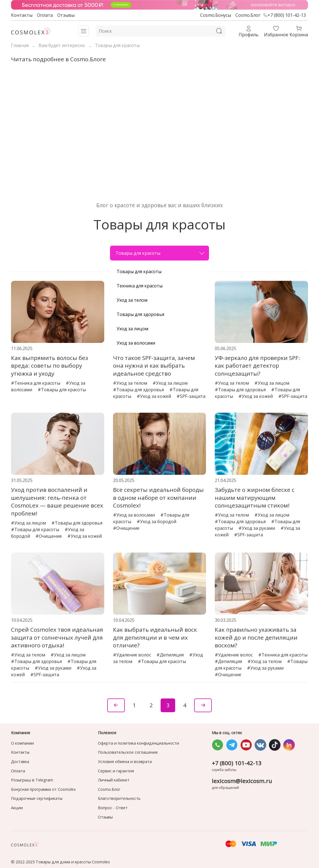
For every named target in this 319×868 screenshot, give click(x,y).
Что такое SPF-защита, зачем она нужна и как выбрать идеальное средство (154, 366)
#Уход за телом (131, 383)
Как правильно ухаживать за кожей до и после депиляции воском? (256, 637)
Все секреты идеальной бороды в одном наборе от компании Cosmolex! (158, 498)
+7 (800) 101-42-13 (284, 15)
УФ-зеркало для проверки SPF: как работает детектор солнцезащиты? (257, 366)
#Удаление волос (133, 655)
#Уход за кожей (154, 396)
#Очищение (49, 536)
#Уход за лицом (170, 383)
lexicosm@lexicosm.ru (242, 781)
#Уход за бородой (156, 522)
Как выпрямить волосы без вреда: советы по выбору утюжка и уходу (50, 366)
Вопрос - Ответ (113, 808)
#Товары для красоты (62, 390)
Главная (20, 45)
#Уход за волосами (134, 515)
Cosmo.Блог (248, 15)
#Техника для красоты (36, 383)
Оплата (45, 15)
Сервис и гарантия (116, 771)
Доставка (20, 762)
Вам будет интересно (62, 45)
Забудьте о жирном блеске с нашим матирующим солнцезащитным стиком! (255, 498)
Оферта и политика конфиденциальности (138, 743)
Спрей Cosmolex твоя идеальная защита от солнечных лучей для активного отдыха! (57, 637)
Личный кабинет (114, 780)
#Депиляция (171, 655)
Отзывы (66, 15)
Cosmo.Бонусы (216, 15)
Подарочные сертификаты (37, 798)
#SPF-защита (191, 396)
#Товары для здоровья (139, 390)
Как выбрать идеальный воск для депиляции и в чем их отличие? (155, 637)
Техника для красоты (140, 286)
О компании (22, 743)
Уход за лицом (132, 329)
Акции (17, 808)
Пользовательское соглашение (128, 752)
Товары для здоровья (140, 314)
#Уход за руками (257, 528)
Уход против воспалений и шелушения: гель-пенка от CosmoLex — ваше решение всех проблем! (57, 501)
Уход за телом (132, 300)
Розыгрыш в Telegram (32, 780)
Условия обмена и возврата (125, 762)
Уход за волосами (136, 343)
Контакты (22, 15)
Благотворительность (119, 798)
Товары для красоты (160, 253)
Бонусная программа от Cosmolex (43, 789)
